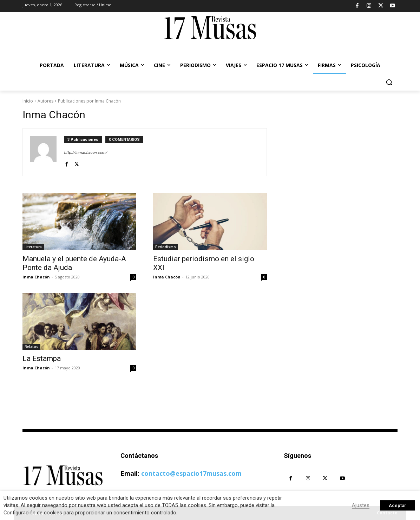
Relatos (31, 347)
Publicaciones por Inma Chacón (89, 101)
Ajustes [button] (361, 505)
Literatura (33, 247)
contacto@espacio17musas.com (191, 473)
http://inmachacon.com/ (86, 153)
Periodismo (166, 247)
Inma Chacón (36, 277)
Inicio (28, 101)
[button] (389, 82)
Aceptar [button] (397, 505)
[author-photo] (47, 152)
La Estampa (42, 358)
